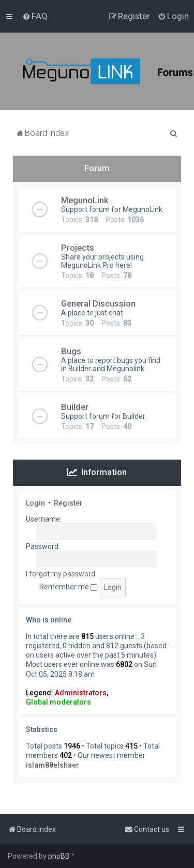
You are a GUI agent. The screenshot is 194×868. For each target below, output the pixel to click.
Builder (75, 407)
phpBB (59, 856)
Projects (78, 248)
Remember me (68, 587)
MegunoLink (85, 200)
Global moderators (58, 702)
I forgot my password (61, 574)
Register (68, 503)
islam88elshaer (53, 765)
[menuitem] (35, 16)
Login (35, 503)
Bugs (71, 351)
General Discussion (98, 303)
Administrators (81, 693)
